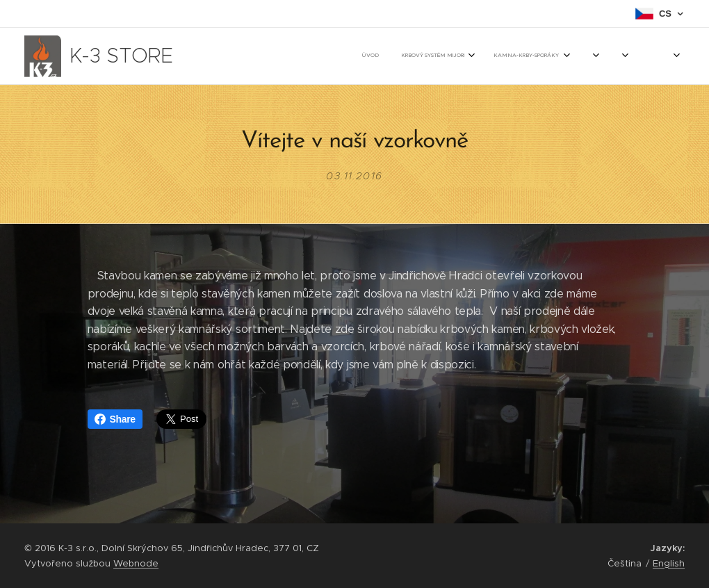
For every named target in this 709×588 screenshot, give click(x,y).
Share (115, 419)
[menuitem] (380, 56)
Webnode (136, 563)
